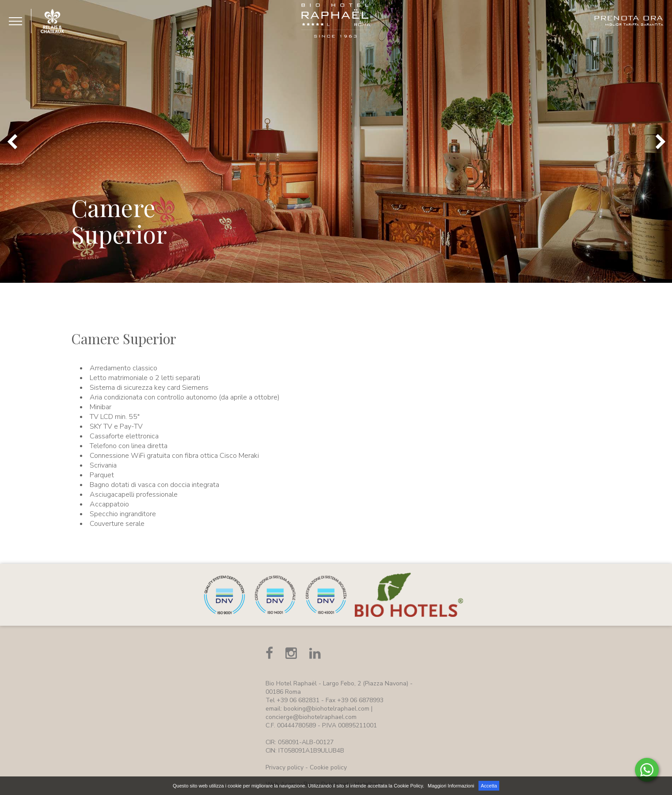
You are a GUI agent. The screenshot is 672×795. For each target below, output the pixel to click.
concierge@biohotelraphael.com (311, 717)
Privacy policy (285, 767)
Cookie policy (328, 767)
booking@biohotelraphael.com (327, 709)
